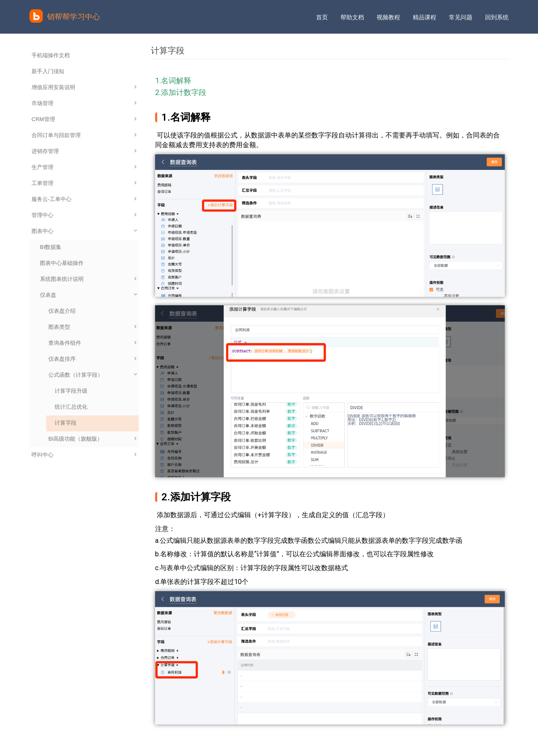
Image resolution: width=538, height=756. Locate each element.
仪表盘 (89, 295)
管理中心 (84, 215)
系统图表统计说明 (88, 279)
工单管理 (84, 183)
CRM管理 (84, 119)
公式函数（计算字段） (93, 375)
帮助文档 (352, 17)
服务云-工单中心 (84, 199)
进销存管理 (84, 151)
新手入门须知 (48, 71)
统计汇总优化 (71, 407)
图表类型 (92, 327)
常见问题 (461, 17)
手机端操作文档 (51, 55)
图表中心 (85, 231)
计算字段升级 (71, 391)
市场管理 (84, 103)
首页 (322, 17)
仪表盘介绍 (62, 311)
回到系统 (497, 17)
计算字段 (66, 423)
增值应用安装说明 (84, 87)
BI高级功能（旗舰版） (92, 439)
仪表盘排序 (92, 359)
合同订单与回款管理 (84, 135)
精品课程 (425, 17)
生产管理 (84, 167)
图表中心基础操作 (62, 263)
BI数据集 (51, 247)
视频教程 (388, 17)
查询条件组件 (92, 343)
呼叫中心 (84, 455)
